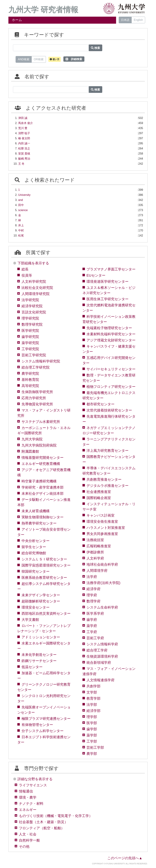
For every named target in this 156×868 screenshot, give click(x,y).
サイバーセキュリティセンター (111, 369)
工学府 (92, 632)
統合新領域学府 (99, 663)
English (138, 20)
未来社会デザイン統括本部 (43, 493)
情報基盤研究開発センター (43, 458)
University (24, 195)
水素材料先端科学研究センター (111, 334)
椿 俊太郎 (24, 138)
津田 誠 (23, 118)
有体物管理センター (37, 725)
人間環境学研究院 (36, 294)
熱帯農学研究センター (39, 523)
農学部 (92, 754)
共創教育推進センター (104, 479)
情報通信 (26, 791)
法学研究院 (30, 300)
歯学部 (92, 729)
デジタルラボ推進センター (108, 486)
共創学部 (93, 686)
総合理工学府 (97, 650)
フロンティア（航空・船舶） (42, 828)
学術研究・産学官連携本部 (43, 487)
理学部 (92, 717)
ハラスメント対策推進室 (106, 528)
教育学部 (93, 698)
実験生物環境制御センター (43, 517)
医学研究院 (30, 331)
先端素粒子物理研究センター (109, 328)
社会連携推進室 (99, 492)
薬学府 (92, 626)
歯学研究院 (30, 337)
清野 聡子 (24, 133)
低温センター (32, 667)
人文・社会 (28, 834)
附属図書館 (30, 451)
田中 (21, 205)
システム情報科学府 (102, 644)
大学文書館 (30, 620)
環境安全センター (36, 607)
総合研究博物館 (34, 553)
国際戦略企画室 (99, 498)
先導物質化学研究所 (37, 404)
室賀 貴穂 (24, 154)
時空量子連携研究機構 (39, 481)
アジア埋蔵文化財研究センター (111, 340)
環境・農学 (28, 797)
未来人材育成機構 (36, 511)
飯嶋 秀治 (24, 159)
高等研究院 (30, 386)
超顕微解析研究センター (41, 601)
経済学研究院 (32, 306)
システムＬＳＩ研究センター (44, 559)
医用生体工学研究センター (108, 299)
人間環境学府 (97, 571)
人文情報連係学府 (100, 680)
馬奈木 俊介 (26, 123)
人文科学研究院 (34, 282)
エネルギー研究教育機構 (41, 464)
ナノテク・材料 (31, 804)
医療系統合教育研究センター (44, 578)
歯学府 (92, 620)
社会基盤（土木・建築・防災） (43, 822)
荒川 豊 (23, 128)
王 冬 (21, 164)
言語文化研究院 (34, 312)
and (21, 200)
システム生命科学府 (102, 607)
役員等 (27, 275)
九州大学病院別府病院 (39, 445)
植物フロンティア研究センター (111, 387)
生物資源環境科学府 (102, 656)
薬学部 (92, 735)
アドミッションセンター (41, 637)
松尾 (21, 236)
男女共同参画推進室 (102, 534)
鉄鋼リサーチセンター (39, 661)
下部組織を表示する (33, 263)
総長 (25, 269)
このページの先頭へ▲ (125, 858)
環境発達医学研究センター (108, 282)
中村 (21, 230)
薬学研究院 (30, 343)
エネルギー (28, 810)
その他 (24, 846)
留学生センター (34, 547)
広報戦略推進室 (99, 546)
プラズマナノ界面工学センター (111, 269)
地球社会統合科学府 (102, 564)
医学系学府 (95, 613)
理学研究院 (30, 318)
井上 (21, 225)
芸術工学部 (95, 747)
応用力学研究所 (34, 398)
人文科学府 (95, 558)
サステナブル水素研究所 (41, 422)
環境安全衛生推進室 (102, 522)
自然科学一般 (29, 840)
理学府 (92, 595)
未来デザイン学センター (41, 595)
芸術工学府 (95, 638)
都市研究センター (100, 404)
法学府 (92, 577)
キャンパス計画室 (100, 515)
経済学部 (93, 711)
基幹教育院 (30, 380)
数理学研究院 (32, 324)
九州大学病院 (32, 439)
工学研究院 (30, 349)
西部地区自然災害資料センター (46, 613)
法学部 (92, 705)
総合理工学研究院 (36, 367)
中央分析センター (36, 541)
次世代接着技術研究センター (109, 410)
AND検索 (24, 59)
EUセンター (96, 275)
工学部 (92, 741)
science (23, 210)
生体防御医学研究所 (37, 392)
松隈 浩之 (24, 148)
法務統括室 (95, 540)
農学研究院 (30, 373)
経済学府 (93, 589)
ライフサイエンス (33, 785)
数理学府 (93, 601)
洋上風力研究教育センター (108, 451)
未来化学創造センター (39, 655)
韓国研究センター (36, 571)
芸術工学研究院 (34, 355)
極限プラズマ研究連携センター (46, 719)
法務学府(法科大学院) (103, 583)
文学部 (92, 692)
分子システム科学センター (43, 731)
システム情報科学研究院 (41, 361)
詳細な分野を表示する (35, 779)
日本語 (125, 20)
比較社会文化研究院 (37, 288)
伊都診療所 (95, 552)
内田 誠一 (24, 143)
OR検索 (39, 59)
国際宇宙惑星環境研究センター (46, 565)
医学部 (92, 723)
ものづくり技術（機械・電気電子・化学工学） (56, 816)
